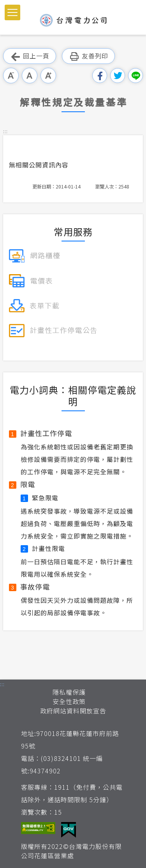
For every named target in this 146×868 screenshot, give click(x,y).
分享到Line (135, 76)
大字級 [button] (48, 76)
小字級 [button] (11, 76)
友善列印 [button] (88, 56)
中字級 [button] (30, 76)
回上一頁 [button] (30, 56)
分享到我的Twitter (118, 76)
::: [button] (5, 131)
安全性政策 (69, 701)
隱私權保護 (69, 692)
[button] (12, 12)
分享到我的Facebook (100, 76)
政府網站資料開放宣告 (73, 711)
